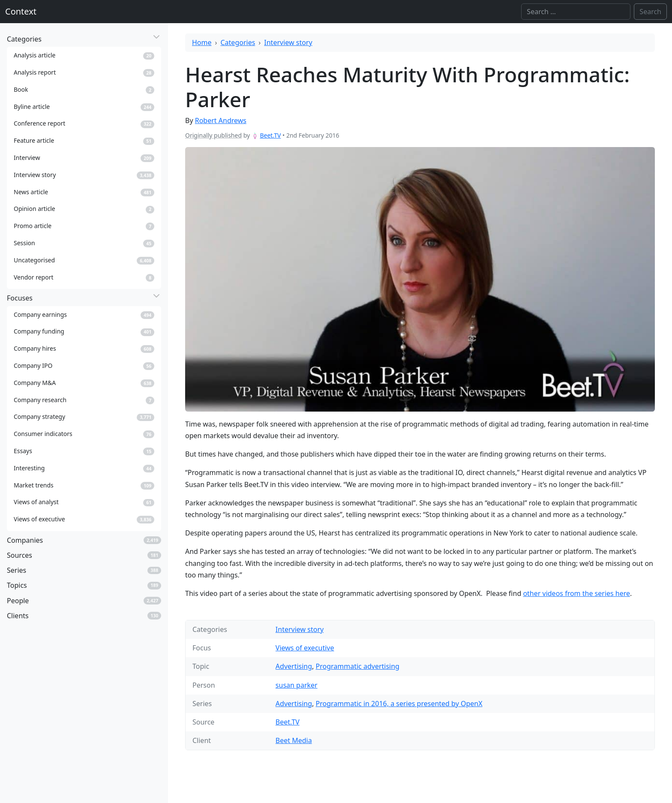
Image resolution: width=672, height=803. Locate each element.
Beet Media (294, 740)
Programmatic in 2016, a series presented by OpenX (399, 704)
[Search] (576, 12)
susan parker (297, 685)
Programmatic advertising (358, 666)
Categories (238, 42)
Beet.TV (270, 135)
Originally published (213, 135)
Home (202, 42)
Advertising (294, 666)
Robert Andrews (221, 120)
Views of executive (305, 648)
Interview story (288, 42)
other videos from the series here (576, 593)
